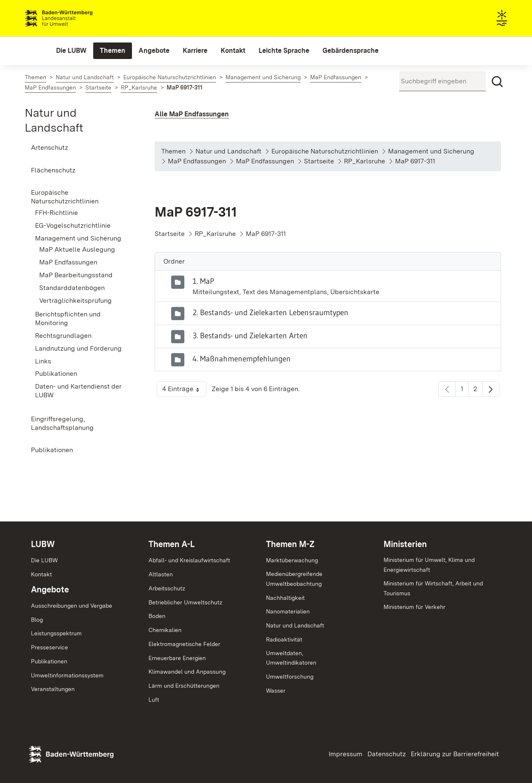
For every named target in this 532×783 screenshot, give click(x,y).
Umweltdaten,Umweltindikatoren (291, 658)
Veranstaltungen (53, 689)
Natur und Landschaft (295, 625)
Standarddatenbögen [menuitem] (72, 288)
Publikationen (49, 661)
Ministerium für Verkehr (414, 607)
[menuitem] (71, 51)
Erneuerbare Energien (177, 658)
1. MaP (203, 281)
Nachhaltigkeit (285, 598)
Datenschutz (387, 754)
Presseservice (49, 647)
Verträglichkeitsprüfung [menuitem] (75, 301)
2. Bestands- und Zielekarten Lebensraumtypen (271, 312)
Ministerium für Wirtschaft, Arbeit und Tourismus (433, 588)
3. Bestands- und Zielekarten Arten (250, 335)
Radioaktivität (284, 639)
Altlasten (161, 574)
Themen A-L (172, 544)
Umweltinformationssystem (67, 675)
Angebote (50, 590)
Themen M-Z (290, 544)
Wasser (276, 691)
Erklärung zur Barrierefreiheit (455, 754)
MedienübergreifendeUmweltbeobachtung (294, 579)
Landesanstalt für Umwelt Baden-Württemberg (73, 18)
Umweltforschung (290, 677)
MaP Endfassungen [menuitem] (68, 262)
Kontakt (41, 574)
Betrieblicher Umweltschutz (185, 602)
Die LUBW (44, 560)
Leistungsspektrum (56, 633)
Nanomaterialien (288, 611)
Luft (154, 700)
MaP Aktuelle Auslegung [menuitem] (77, 249)
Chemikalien (165, 630)
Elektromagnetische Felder (184, 644)
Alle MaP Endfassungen (192, 114)
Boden (157, 616)
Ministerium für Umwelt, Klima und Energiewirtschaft (429, 565)
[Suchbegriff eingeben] (443, 81)
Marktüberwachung (292, 560)
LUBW (43, 544)
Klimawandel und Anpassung (187, 672)
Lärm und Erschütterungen (184, 686)
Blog (37, 620)
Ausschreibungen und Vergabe (72, 606)
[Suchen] (497, 82)
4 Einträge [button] (184, 391)
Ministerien (405, 544)
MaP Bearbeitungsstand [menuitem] (76, 275)
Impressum (346, 754)
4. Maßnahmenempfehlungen (242, 358)
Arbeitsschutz (167, 588)
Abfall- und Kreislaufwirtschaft (189, 560)
